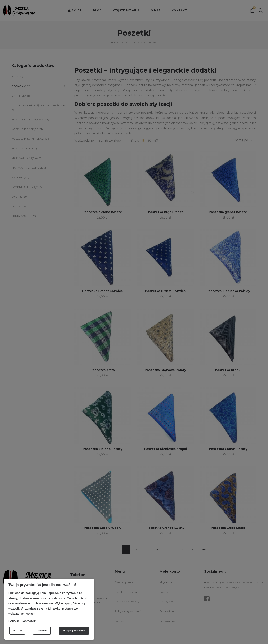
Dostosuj (42, 631)
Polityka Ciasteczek (22, 621)
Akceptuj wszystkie (74, 631)
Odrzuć (17, 631)
